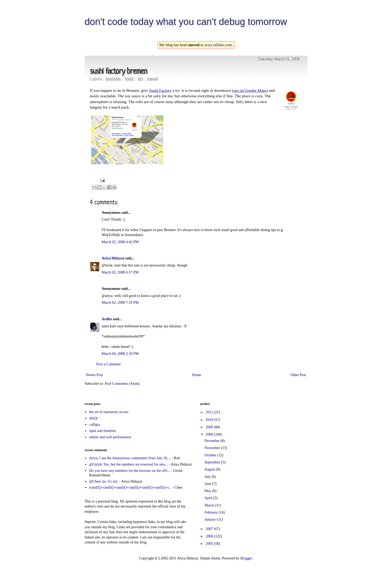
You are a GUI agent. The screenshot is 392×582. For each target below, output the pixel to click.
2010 (210, 420)
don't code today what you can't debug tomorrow (186, 22)
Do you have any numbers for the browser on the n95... (130, 471)
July (208, 477)
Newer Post (95, 375)
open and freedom (102, 431)
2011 (210, 412)
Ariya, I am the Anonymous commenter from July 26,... (130, 458)
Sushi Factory (160, 90)
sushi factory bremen (118, 72)
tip (140, 79)
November (213, 448)
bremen (113, 79)
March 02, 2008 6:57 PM (120, 272)
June (208, 484)
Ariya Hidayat (113, 258)
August (210, 469)
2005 (210, 544)
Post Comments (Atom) (122, 384)
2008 (210, 434)
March (210, 505)
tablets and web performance (110, 437)
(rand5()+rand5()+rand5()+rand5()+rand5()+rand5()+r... (130, 487)
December (213, 441)
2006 (210, 536)
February (212, 512)
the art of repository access (109, 412)
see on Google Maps (250, 90)
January (211, 519)
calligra (95, 425)
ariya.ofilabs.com (218, 45)
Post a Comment (109, 364)
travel (153, 79)
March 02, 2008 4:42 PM (120, 242)
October (211, 455)
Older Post (298, 375)
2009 (210, 427)
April (209, 498)
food (129, 79)
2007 (210, 529)
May (208, 491)
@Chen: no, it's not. (104, 481)
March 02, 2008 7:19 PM (120, 303)
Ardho (107, 319)
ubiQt (93, 418)
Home (197, 375)
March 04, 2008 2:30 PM (120, 354)
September (213, 462)
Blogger (246, 558)
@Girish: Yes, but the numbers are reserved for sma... (128, 464)
